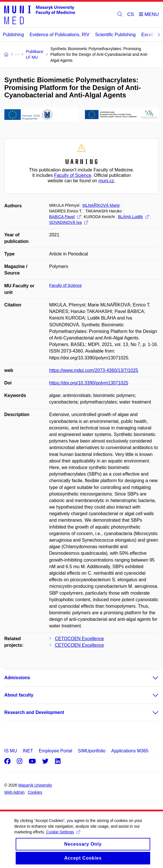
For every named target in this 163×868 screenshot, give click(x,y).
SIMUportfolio (92, 751)
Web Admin (14, 792)
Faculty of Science (73, 175)
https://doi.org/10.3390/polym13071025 (89, 383)
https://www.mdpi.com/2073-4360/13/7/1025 (94, 370)
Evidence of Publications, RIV (60, 35)
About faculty (19, 695)
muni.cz (106, 181)
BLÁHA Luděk (133, 217)
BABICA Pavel (65, 217)
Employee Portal (55, 751)
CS (131, 14)
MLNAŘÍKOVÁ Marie (101, 205)
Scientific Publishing (115, 35)
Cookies (35, 792)
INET (28, 751)
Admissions (17, 678)
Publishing (13, 35)
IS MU (11, 751)
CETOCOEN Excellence (80, 639)
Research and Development (34, 712)
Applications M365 (130, 751)
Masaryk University (35, 785)
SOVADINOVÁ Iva (69, 222)
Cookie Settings (63, 837)
